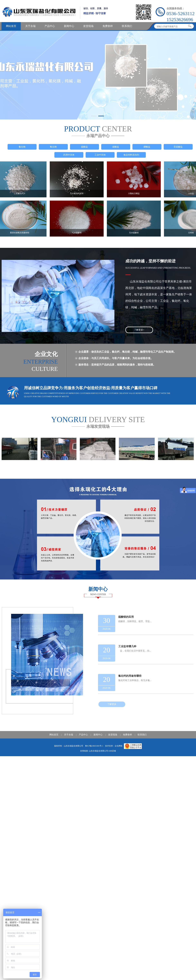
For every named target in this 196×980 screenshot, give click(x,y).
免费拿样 (108, 26)
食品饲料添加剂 (131, 155)
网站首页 (11, 26)
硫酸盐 (84, 147)
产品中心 (50, 26)
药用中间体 (69, 155)
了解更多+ (139, 330)
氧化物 (53, 147)
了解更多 (112, 704)
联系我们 (127, 26)
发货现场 (88, 26)
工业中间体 (100, 155)
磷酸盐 (147, 147)
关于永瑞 (30, 26)
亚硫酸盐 (178, 147)
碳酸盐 (116, 147)
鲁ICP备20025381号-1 (94, 746)
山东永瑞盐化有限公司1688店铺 (102, 751)
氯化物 (22, 147)
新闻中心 (69, 26)
